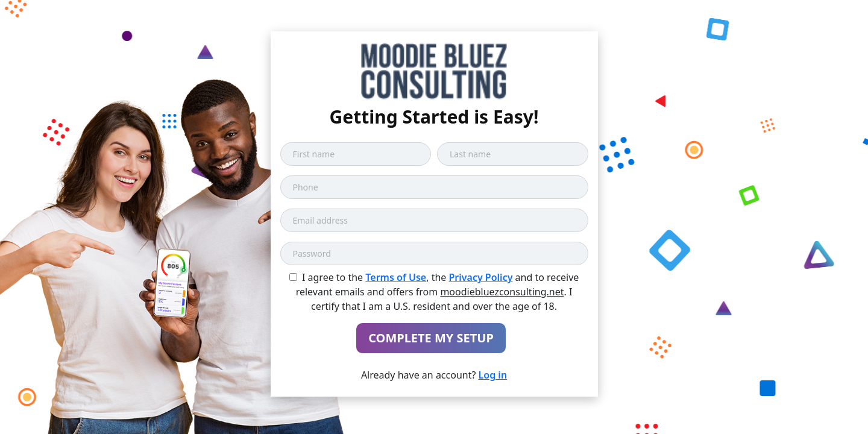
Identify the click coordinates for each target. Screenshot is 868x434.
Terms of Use (396, 277)
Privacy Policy (480, 277)
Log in (493, 375)
